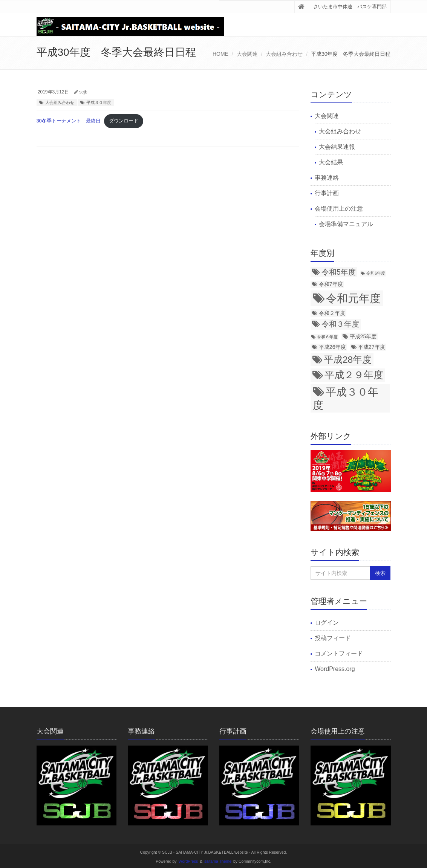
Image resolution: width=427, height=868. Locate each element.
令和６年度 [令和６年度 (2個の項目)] (327, 337)
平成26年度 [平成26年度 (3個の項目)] (332, 347)
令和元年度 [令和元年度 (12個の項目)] (353, 298)
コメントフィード (339, 653)
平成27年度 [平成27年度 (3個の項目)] (372, 347)
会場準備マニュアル (346, 224)
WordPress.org (335, 669)
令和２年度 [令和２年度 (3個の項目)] (332, 313)
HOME (220, 54)
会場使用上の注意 (339, 209)
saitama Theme (218, 861)
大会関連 (247, 54)
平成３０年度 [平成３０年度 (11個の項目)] (346, 398)
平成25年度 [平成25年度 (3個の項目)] (363, 336)
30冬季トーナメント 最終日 (69, 121)
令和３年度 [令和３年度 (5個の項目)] (340, 324)
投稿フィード (333, 638)
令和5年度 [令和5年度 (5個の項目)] (339, 272)
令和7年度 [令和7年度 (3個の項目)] (331, 284)
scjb (83, 92)
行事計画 (327, 193)
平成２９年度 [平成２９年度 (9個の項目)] (354, 375)
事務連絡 (327, 178)
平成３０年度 (99, 102)
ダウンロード (124, 121)
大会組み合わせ (284, 54)
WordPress (188, 861)
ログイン (327, 623)
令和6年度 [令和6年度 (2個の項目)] (376, 273)
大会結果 (331, 162)
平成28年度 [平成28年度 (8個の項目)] (348, 360)
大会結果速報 (337, 147)
